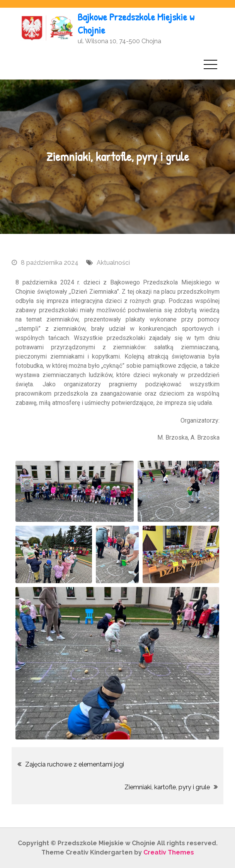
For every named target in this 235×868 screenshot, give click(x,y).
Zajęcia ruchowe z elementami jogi (75, 764)
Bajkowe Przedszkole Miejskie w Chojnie (136, 23)
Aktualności (113, 263)
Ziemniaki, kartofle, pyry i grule (167, 787)
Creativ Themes (169, 852)
